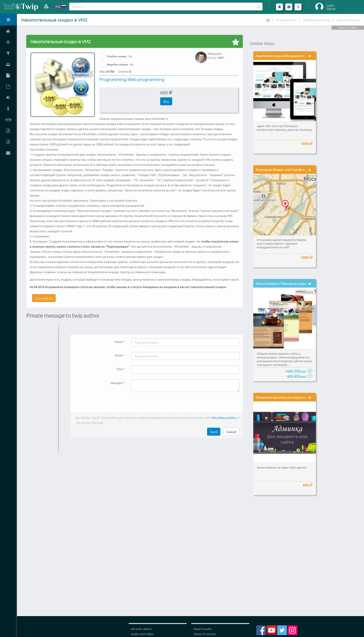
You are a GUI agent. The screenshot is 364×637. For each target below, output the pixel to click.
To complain (44, 298)
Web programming (317, 20)
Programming (286, 20)
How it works (203, 629)
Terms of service (205, 634)
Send (214, 432)
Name (118, 342)
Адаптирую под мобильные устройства (286, 56)
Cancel (231, 432)
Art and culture (141, 629)
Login (330, 5)
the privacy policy (224, 418)
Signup (331, 9)
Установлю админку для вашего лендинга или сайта (296, 397)
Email (119, 355)
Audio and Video (142, 634)
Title (119, 369)
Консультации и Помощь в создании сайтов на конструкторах (302, 283)
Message (116, 383)
